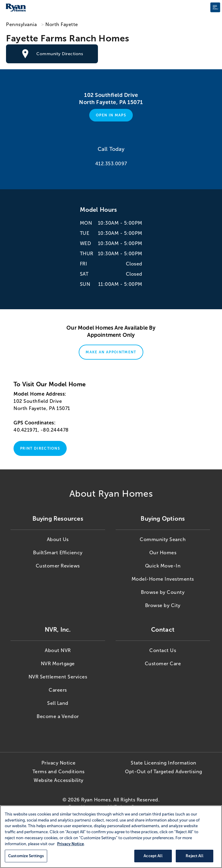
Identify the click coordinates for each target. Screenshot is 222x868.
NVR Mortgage (58, 664)
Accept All (153, 856)
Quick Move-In (163, 566)
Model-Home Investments (163, 579)
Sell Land (58, 703)
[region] (111, 837)
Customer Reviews (58, 566)
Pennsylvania (21, 24)
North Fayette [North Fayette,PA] (62, 24)
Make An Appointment (111, 352)
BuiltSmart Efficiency (58, 553)
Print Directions (40, 448)
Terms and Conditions (59, 772)
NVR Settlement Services (58, 677)
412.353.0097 (111, 164)
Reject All (194, 856)
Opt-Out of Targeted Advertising (164, 772)
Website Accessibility (59, 780)
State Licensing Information (164, 763)
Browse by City (163, 605)
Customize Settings (26, 856)
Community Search (163, 539)
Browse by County (163, 592)
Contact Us (163, 650)
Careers (58, 690)
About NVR (58, 650)
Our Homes (163, 553)
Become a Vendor (58, 716)
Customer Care (163, 664)
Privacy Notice (59, 763)
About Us (58, 539)
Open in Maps (111, 115)
